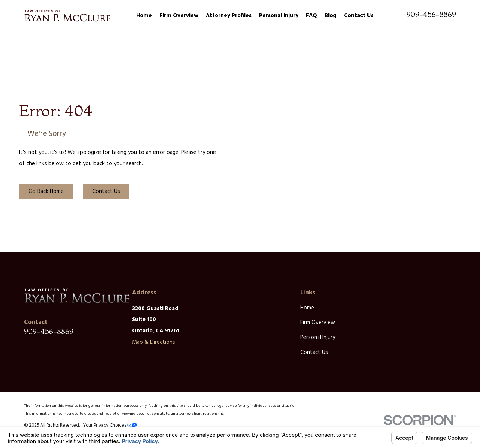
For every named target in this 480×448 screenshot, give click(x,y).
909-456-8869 (431, 14)
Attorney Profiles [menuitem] (229, 16)
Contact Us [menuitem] (359, 16)
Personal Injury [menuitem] (279, 16)
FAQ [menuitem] (312, 16)
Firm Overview (318, 323)
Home (307, 308)
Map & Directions (154, 342)
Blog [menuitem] (331, 16)
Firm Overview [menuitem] (179, 16)
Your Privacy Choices (110, 426)
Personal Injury (318, 337)
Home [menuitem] (144, 16)
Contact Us (106, 191)
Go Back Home (46, 191)
